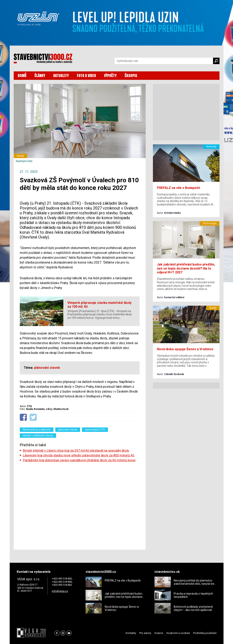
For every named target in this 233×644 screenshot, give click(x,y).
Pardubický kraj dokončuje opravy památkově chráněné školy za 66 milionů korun (79, 460)
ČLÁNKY (40, 76)
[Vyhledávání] (164, 61)
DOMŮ (22, 76)
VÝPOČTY (110, 76)
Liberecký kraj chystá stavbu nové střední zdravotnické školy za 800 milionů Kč (79, 455)
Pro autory (145, 633)
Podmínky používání (205, 633)
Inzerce (159, 633)
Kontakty (131, 633)
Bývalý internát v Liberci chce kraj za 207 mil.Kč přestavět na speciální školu (76, 451)
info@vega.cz (60, 591)
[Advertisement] (80, 505)
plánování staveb (68, 430)
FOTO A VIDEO (86, 76)
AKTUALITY (61, 76)
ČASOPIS (131, 76)
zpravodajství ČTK (95, 430)
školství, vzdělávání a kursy (38, 436)
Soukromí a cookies (178, 633)
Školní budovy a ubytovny (37, 430)
